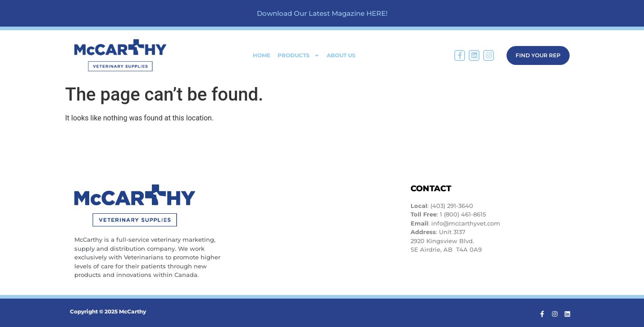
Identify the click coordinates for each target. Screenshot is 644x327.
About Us (341, 55)
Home (262, 55)
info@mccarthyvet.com (466, 223)
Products (299, 55)
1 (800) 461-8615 (463, 214)
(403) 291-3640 (452, 206)
